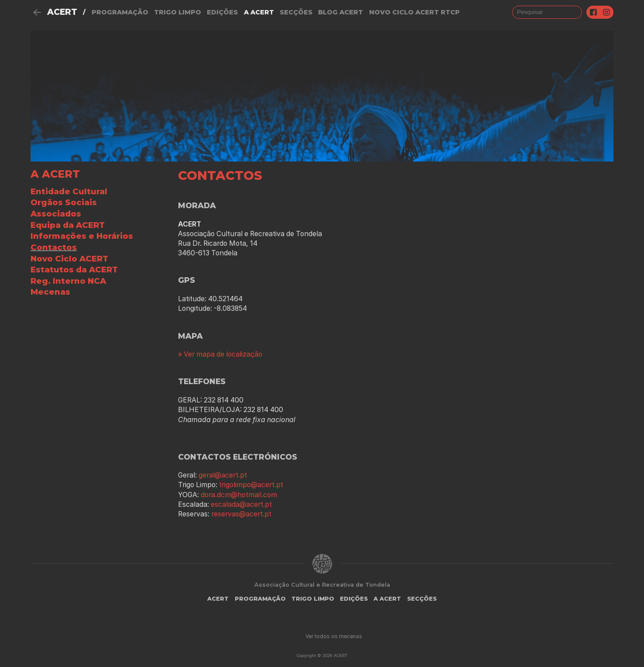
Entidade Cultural (69, 191)
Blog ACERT (341, 12)
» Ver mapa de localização (220, 354)
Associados (56, 214)
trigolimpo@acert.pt (251, 485)
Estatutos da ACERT (74, 270)
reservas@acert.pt (241, 514)
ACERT (62, 12)
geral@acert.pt (223, 475)
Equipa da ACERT (68, 225)
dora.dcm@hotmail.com (239, 495)
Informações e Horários (82, 236)
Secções (296, 12)
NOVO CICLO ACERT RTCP (414, 12)
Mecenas (50, 292)
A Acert (259, 12)
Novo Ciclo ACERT (69, 259)
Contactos (54, 247)
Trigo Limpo (178, 12)
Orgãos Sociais (64, 202)
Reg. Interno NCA (68, 281)
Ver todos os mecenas (334, 636)
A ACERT (55, 174)
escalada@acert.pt (241, 504)
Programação (120, 12)
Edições (222, 12)
